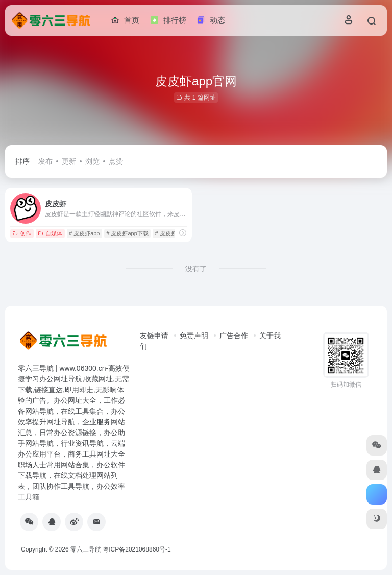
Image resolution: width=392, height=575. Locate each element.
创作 (22, 233)
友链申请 (154, 336)
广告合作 (234, 336)
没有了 (196, 269)
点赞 (116, 161)
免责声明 (194, 336)
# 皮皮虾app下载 (127, 233)
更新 (69, 161)
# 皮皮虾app (84, 233)
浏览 (92, 161)
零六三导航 (86, 549)
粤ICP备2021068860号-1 (137, 549)
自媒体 (50, 233)
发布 (45, 161)
